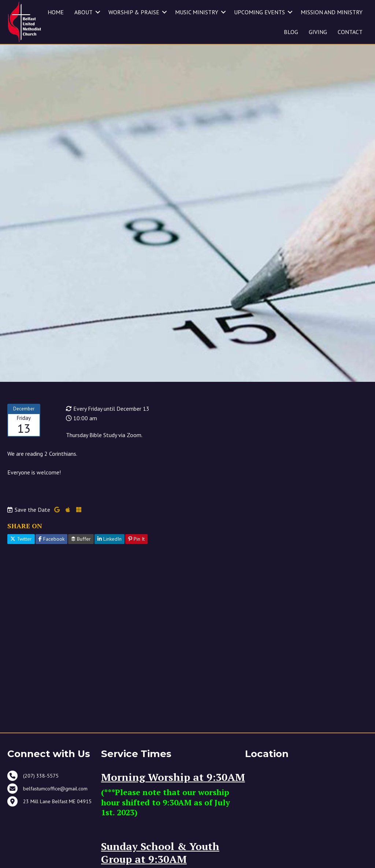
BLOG (291, 32)
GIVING (318, 32)
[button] (164, 12)
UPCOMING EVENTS (259, 12)
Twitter (21, 549)
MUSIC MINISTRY (197, 12)
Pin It (136, 549)
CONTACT (350, 32)
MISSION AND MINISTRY (332, 12)
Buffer (81, 549)
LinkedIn (109, 549)
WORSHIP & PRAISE (134, 12)
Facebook (51, 549)
